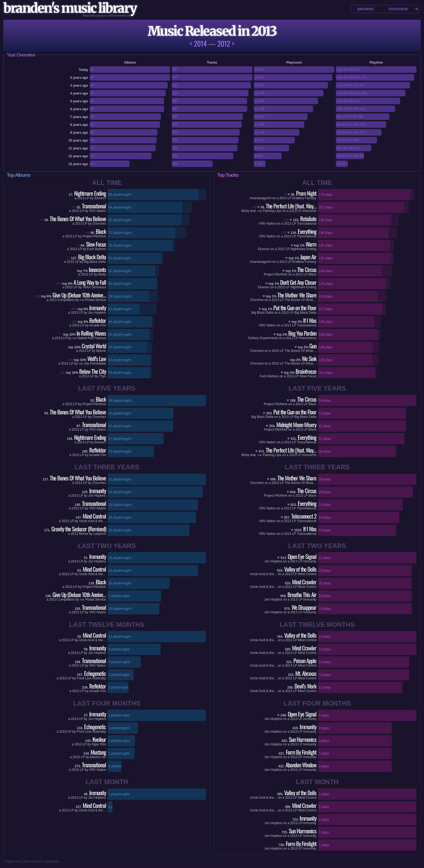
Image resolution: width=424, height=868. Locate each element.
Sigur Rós (99, 744)
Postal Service (93, 300)
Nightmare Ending (303, 249)
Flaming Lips (270, 211)
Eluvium (100, 198)
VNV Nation (97, 211)
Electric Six (98, 757)
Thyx (102, 376)
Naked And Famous (89, 338)
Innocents (309, 211)
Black (312, 274)
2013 (81, 198)
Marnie (101, 351)
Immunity (310, 561)
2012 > (226, 43)
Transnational (307, 224)
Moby (102, 274)
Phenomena (308, 338)
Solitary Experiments (263, 338)
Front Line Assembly (91, 678)
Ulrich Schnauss (94, 287)
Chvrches (99, 224)
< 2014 (198, 43)
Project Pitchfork (94, 236)
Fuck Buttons (97, 249)
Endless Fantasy (304, 198)
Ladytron (100, 534)
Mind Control (307, 574)
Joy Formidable (92, 363)
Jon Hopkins (97, 313)
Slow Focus (308, 376)
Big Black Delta (95, 262)
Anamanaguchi (260, 198)
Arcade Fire (98, 325)
